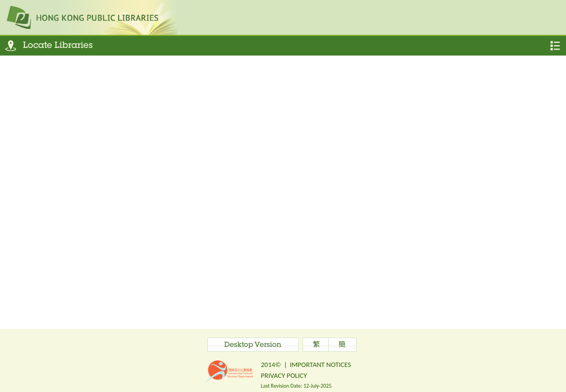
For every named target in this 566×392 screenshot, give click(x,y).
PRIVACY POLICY (284, 375)
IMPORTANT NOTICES (320, 365)
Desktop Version (253, 345)
